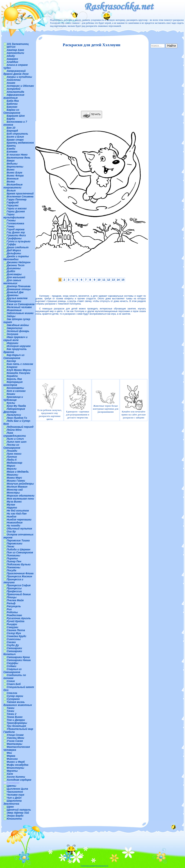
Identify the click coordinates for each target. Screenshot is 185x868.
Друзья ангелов (17, 298)
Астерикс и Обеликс (20, 86)
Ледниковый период (20, 427)
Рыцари (12, 624)
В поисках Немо (17, 155)
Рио (9, 609)
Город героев (16, 229)
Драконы (13, 295)
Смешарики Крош (18, 657)
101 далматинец (18, 44)
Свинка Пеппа (16, 630)
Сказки (11, 642)
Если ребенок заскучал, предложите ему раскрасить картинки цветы (50, 401)
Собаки (12, 666)
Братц (11, 146)
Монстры (13, 493)
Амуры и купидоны (19, 77)
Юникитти (14, 819)
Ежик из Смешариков (21, 304)
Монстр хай (15, 490)
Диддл (11, 271)
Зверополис (15, 328)
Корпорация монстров (13, 383)
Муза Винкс (14, 502)
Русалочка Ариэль (19, 618)
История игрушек (19, 346)
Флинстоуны (15, 768)
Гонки (11, 226)
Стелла (12, 693)
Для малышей (16, 277)
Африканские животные (14, 96)
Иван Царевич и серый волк (15, 339)
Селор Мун (14, 633)
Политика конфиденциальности (94, 866)
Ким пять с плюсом (20, 364)
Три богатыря (16, 726)
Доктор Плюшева (19, 286)
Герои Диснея (16, 211)
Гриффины (14, 238)
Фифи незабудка (18, 765)
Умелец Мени (15, 738)
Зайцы (11, 316)
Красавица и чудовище (13, 398)
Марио (11, 466)
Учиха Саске (15, 741)
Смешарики (14, 648)
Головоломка (15, 223)
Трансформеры (17, 723)
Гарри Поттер (17, 199)
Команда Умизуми (18, 373)
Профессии (14, 591)
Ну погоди (13, 526)
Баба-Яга (13, 101)
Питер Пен (14, 561)
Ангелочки (14, 80)
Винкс (11, 170)
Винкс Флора (15, 176)
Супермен (13, 699)
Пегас (11, 546)
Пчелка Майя (15, 600)
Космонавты (15, 388)
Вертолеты (15, 167)
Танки (10, 708)
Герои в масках (17, 208)
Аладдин (12, 62)
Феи (9, 753)
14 (118, 280)
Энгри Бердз (15, 816)
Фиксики (12, 759)
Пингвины (13, 555)
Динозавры (14, 274)
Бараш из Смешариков (12, 111)
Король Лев (14, 379)
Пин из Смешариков (20, 552)
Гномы (11, 220)
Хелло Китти (16, 777)
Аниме (11, 83)
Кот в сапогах (16, 391)
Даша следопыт (18, 247)
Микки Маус (14, 478)
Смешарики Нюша (19, 660)
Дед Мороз (14, 250)
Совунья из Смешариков (12, 671)
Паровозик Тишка (18, 540)
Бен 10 (11, 128)
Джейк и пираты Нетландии (16, 258)
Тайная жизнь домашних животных (18, 703)
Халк (10, 774)
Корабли (12, 376)
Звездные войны (18, 325)
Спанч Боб (14, 684)
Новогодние (15, 523)
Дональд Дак (15, 292)
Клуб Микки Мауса (19, 370)
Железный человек (19, 307)
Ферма (11, 756)
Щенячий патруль (19, 810)
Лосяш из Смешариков (12, 446)
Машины (12, 475)
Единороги (14, 301)
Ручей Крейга (16, 621)
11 (104, 280)
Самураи (12, 627)
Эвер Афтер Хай (18, 813)
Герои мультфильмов (14, 216)
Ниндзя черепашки (19, 520)
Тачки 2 (12, 714)
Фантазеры (15, 744)
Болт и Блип (15, 137)
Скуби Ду (13, 645)
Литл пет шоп (17, 442)
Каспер (11, 361)
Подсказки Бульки (19, 564)
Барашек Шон (16, 116)
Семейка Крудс (17, 636)
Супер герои (15, 696)
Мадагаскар (15, 463)
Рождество (14, 615)
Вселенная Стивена (20, 196)
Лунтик (12, 457)
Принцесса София (19, 585)
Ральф (11, 603)
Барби (11, 119)
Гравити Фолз (16, 235)
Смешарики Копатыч (13, 653)
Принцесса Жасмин (19, 576)
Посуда (11, 570)
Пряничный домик (19, 594)
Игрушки (13, 343)
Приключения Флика (20, 573)
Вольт (11, 191)
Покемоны (14, 567)
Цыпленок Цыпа (17, 789)
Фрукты (12, 771)
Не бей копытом (18, 511)
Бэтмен (12, 152)
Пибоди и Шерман (19, 549)
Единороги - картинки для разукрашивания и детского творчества (78, 401)
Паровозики (15, 543)
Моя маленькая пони (20, 499)
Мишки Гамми (16, 481)
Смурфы (12, 663)
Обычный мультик (19, 529)
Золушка (12, 334)
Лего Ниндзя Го (17, 418)
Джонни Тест (16, 265)
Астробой (14, 89)
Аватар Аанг (15, 50)
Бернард (12, 131)
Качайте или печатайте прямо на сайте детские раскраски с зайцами (134, 401)
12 (109, 280)
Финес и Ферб (16, 762)
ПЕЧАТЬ (92, 115)
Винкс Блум (15, 173)
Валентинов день (19, 158)
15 (123, 280)
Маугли (12, 469)
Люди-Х (12, 460)
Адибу (11, 56)
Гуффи (11, 244)
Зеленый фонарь (18, 331)
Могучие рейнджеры (20, 484)
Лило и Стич (15, 439)
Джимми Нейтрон (19, 262)
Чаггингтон (15, 792)
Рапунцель (14, 606)
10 (99, 280)
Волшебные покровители (13, 186)
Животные (14, 310)
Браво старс (15, 140)
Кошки (11, 394)
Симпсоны (14, 639)
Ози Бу (11, 531)
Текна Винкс (15, 717)
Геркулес (13, 205)
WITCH (11, 47)
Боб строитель (17, 134)
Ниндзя (12, 517)
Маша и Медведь (18, 472)
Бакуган (12, 107)
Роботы (12, 612)
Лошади (12, 451)
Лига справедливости (15, 434)
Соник (11, 681)
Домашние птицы (19, 289)
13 (113, 280)
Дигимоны (14, 268)
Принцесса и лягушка (13, 581)
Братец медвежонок (20, 143)
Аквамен (12, 59)
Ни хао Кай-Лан (17, 514)
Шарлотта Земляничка (13, 802)
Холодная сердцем (19, 780)
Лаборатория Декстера (14, 410)
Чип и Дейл (14, 798)
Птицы (12, 597)
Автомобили (15, 53)
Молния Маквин (17, 487)
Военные (13, 179)
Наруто (12, 508)
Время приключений (20, 193)
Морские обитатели (21, 496)
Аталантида (15, 92)
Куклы (11, 403)
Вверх (11, 161)
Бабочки (12, 104)
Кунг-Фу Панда (16, 406)
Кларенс (12, 367)
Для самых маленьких (12, 282)
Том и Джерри (16, 720)
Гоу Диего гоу (16, 232)
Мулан (11, 505)
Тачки (10, 711)
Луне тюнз (14, 454)
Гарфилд (13, 202)
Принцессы (14, 588)
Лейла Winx (14, 430)
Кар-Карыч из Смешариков (14, 357)
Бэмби (11, 149)
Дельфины (14, 253)
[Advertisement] (91, 79)
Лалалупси (14, 415)
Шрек (10, 807)
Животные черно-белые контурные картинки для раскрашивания (106, 402)
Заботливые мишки (20, 313)
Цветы (12, 786)
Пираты (12, 558)
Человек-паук (16, 795)
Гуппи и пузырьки (19, 241)
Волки (11, 182)
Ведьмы (12, 164)
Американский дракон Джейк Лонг (16, 72)
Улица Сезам (15, 735)
